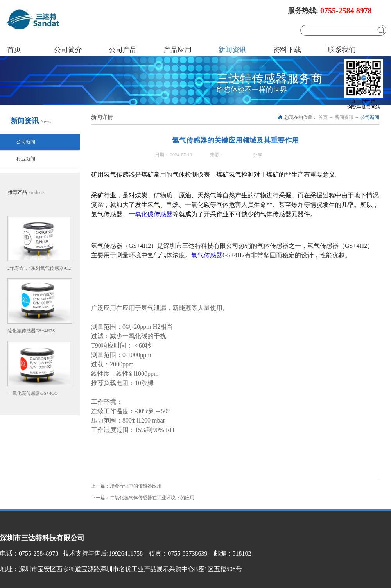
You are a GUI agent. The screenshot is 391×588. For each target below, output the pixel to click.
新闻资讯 (344, 117)
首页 (14, 50)
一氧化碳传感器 (151, 214)
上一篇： (126, 486)
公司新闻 (370, 117)
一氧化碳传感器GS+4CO (33, 393)
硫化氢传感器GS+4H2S (31, 331)
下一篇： (143, 498)
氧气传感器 (207, 255)
